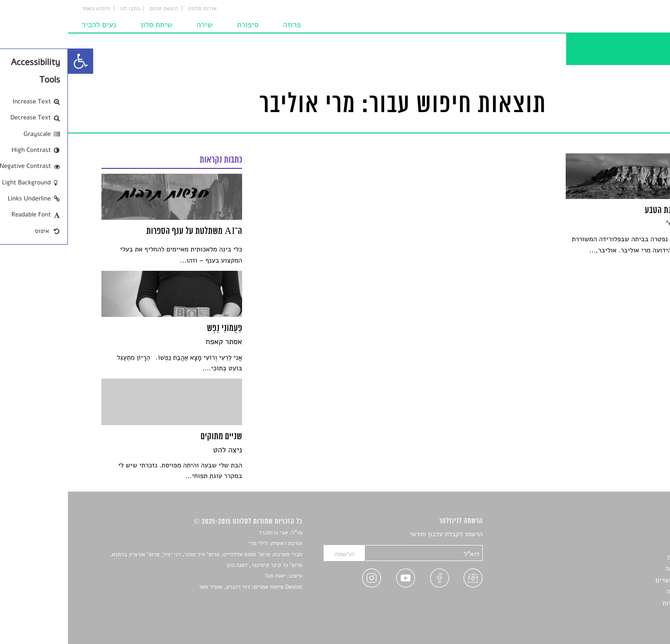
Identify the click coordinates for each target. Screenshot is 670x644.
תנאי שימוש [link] (620, 614)
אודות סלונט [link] (135, 9)
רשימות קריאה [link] (617, 569)
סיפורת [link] (181, 25)
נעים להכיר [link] (32, 25)
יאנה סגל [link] (207, 576)
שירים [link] (628, 546)
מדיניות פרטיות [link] (616, 603)
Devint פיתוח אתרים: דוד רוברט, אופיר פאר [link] (183, 587)
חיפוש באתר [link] (29, 9)
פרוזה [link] (225, 25)
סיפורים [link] (626, 535)
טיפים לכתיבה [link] (617, 591)
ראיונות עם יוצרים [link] (612, 580)
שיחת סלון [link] (89, 25)
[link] (13, 61)
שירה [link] (138, 25)
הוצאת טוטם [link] (97, 9)
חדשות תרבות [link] (618, 557)
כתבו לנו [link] (63, 9)
